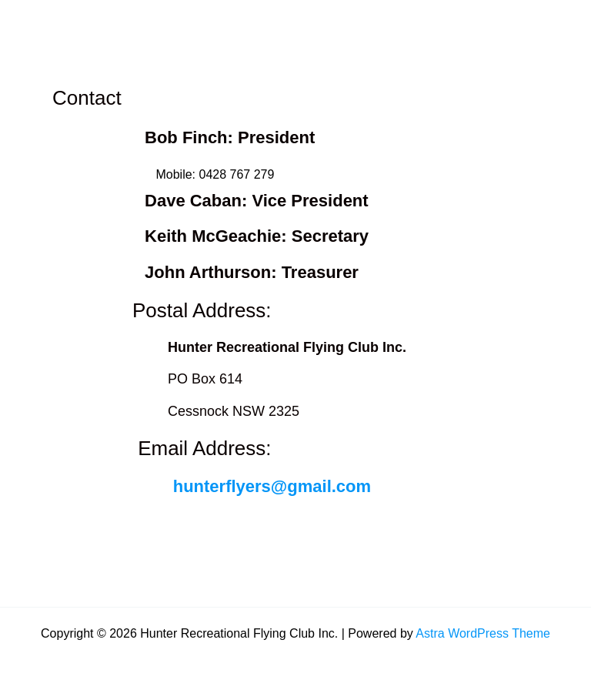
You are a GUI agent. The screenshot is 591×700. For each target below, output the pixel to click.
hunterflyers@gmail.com (272, 486)
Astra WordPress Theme (483, 633)
